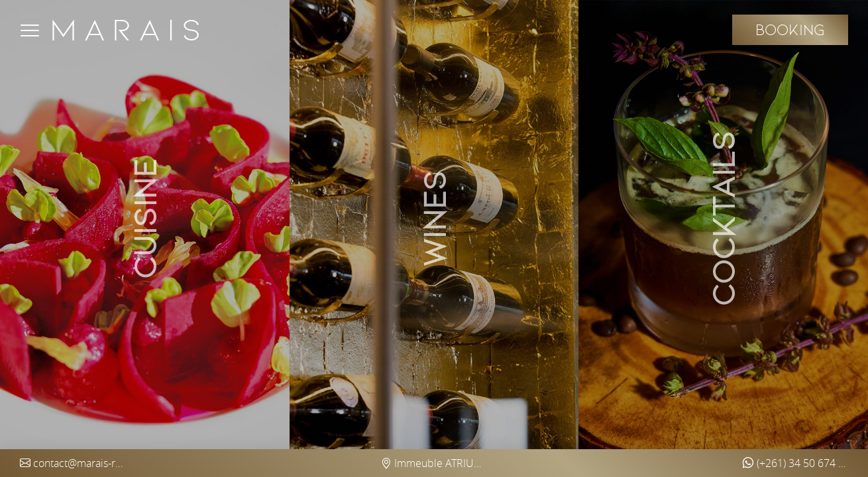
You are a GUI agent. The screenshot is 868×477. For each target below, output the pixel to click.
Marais (129, 30)
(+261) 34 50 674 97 (795, 463)
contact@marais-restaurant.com (73, 463)
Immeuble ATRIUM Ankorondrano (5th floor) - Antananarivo (434, 463)
